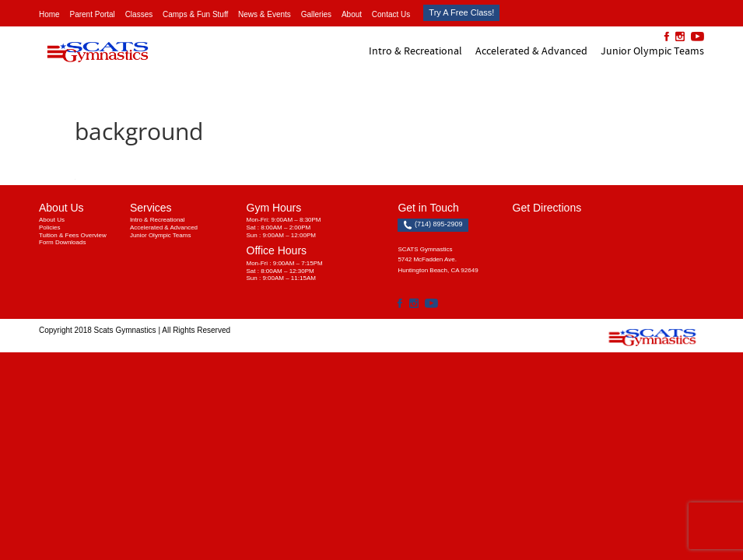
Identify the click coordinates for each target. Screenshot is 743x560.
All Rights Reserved (196, 330)
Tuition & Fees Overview (73, 235)
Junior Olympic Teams (652, 51)
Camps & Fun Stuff (195, 14)
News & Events (265, 14)
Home (49, 14)
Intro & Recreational (415, 51)
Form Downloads (62, 242)
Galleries (316, 14)
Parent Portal (92, 14)
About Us (52, 220)
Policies (50, 227)
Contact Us (391, 14)
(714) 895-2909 (433, 225)
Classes (139, 14)
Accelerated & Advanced (531, 51)
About (352, 14)
